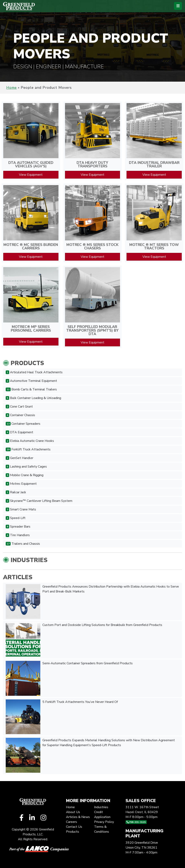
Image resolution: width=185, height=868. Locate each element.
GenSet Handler (19, 458)
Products (24, 363)
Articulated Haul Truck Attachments (34, 372)
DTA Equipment (19, 432)
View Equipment (31, 175)
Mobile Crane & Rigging (25, 475)
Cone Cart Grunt (19, 407)
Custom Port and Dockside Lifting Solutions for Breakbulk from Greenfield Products (84, 640)
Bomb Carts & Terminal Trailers (31, 389)
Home (12, 88)
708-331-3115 (136, 822)
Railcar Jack (16, 492)
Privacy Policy (104, 822)
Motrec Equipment (21, 484)
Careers (72, 822)
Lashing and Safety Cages (26, 467)
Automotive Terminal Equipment (31, 381)
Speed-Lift (16, 518)
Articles (18, 577)
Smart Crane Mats (21, 509)
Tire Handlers (18, 535)
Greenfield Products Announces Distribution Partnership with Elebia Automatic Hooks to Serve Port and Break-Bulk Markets (92, 601)
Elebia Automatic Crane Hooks (30, 441)
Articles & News (78, 817)
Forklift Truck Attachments (28, 449)
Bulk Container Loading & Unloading (33, 398)
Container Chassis (20, 415)
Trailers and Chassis (23, 544)
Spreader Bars (18, 527)
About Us (73, 812)
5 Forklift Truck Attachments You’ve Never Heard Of (62, 717)
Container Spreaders (23, 424)
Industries (25, 560)
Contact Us (74, 827)
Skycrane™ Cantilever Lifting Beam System (39, 501)
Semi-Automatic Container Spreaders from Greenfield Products (69, 678)
